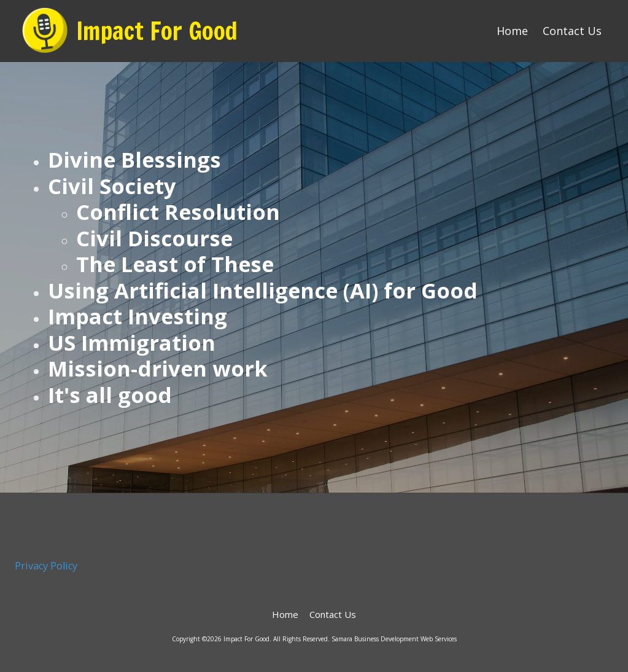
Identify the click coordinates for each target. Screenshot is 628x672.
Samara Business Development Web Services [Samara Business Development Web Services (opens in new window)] (394, 639)
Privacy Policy (46, 566)
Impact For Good (157, 31)
